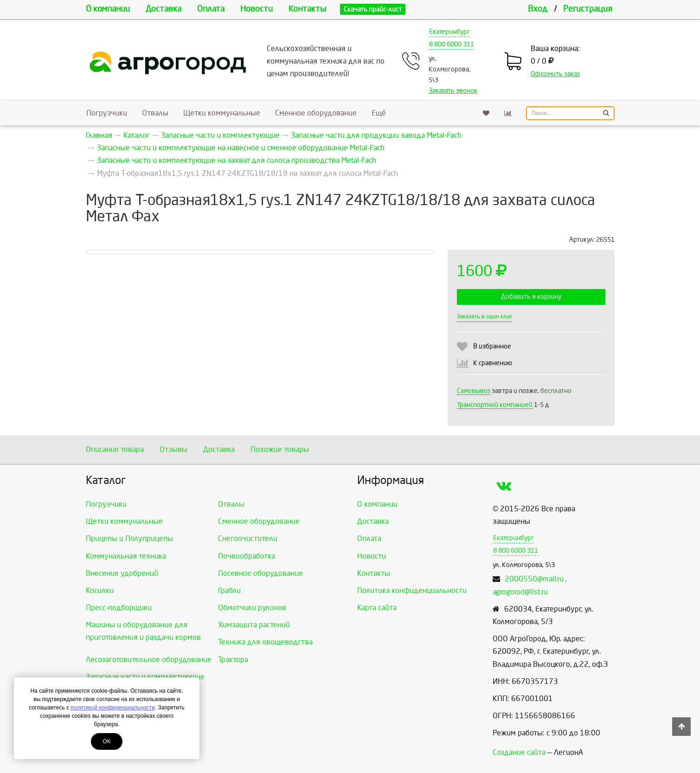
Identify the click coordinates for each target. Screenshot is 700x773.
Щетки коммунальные (222, 113)
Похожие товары (280, 449)
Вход (538, 9)
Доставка (164, 9)
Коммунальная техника (126, 556)
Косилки (100, 590)
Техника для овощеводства (265, 642)
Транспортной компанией (495, 405)
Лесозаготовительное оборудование (149, 660)
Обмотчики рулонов (252, 608)
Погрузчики (107, 113)
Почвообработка (247, 556)
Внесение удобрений (122, 573)
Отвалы (155, 113)
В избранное (492, 346)
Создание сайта (519, 752)
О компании (108, 9)
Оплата (211, 9)
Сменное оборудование (316, 113)
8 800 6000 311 (452, 44)
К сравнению (493, 363)
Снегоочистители (248, 538)
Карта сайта (377, 608)
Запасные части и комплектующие (145, 677)
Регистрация (588, 9)
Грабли (229, 590)
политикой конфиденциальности (112, 708)
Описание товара (115, 449)
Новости (257, 9)
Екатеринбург (450, 32)
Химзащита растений (254, 625)
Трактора (233, 660)
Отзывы (173, 449)
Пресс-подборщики (119, 608)
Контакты (307, 9)
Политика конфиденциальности (412, 590)
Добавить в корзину (531, 297)
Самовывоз (474, 391)
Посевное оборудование (260, 573)
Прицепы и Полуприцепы (129, 538)
